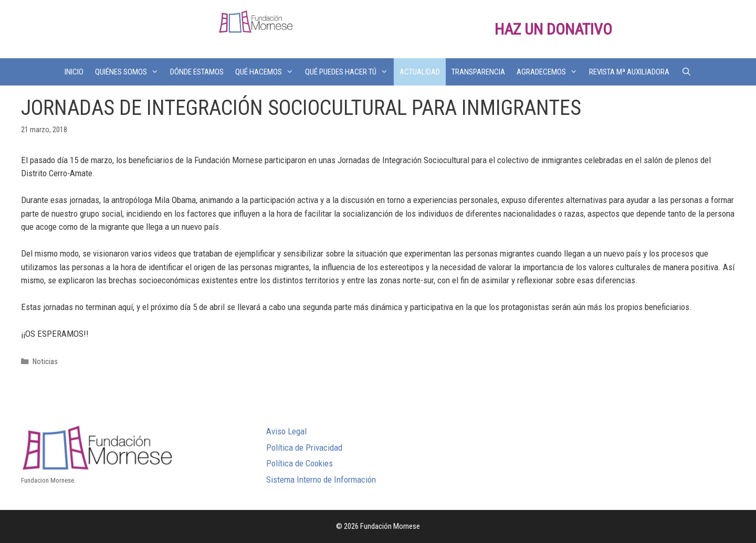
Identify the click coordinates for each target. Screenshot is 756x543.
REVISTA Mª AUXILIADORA (629, 72)
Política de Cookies (300, 463)
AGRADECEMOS (550, 72)
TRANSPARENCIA (478, 72)
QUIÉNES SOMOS (130, 72)
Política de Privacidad (304, 448)
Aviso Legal (286, 431)
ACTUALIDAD (420, 72)
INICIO (74, 72)
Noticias (45, 362)
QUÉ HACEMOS (267, 72)
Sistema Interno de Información (321, 480)
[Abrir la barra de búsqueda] (686, 72)
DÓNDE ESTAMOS (197, 72)
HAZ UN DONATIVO (553, 29)
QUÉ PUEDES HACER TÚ (349, 72)
